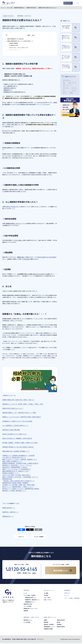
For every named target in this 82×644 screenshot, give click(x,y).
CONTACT (69, 3)
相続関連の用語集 (48, 630)
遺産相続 (59, 625)
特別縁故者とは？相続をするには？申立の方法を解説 (17, 421)
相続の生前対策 (61, 621)
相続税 (64, 89)
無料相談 (61, 571)
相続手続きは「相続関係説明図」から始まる (15, 467)
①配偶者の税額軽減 (14, 44)
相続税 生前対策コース (9, 508)
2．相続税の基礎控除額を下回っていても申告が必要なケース (23, 42)
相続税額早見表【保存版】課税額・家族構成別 (15, 483)
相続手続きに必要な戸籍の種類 (11, 430)
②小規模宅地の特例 (14, 47)
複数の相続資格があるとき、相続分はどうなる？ (16, 471)
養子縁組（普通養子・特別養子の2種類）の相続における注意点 (20, 443)
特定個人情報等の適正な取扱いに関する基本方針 (24, 640)
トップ (25, 594)
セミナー (67, 597)
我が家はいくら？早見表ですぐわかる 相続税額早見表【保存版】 (21, 489)
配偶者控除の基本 (7, 479)
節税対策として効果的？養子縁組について (14, 491)
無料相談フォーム (28, 621)
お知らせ (67, 594)
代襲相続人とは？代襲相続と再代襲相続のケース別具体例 (18, 455)
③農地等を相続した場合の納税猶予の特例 (21, 49)
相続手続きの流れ (28, 605)
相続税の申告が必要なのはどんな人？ (13, 408)
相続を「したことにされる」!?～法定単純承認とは (16, 469)
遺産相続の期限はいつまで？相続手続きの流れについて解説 (19, 413)
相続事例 (26, 612)
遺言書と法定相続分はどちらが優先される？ (15, 434)
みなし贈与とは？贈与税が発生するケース (14, 457)
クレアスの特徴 (27, 607)
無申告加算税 (42, 257)
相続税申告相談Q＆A (67, 87)
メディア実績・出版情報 (72, 599)
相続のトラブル (66, 97)
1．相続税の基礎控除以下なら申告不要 (17, 39)
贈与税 (59, 623)
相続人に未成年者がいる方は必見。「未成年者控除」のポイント (20, 477)
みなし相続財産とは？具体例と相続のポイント (15, 425)
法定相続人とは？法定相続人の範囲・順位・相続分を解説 (18, 485)
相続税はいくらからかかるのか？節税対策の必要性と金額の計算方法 (22, 417)
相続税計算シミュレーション (31, 609)
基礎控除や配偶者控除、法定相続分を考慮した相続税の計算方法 (20, 463)
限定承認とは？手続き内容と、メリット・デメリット (17, 465)
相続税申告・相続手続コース (10, 512)
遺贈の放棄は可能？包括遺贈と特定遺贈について (16, 451)
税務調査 (71, 99)
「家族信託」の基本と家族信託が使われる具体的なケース (18, 481)
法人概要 (46, 594)
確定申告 (65, 99)
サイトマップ (40, 640)
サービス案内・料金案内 (30, 596)
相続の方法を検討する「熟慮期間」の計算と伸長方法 (17, 438)
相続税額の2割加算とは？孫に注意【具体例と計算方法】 (18, 447)
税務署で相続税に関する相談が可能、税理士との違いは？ (18, 400)
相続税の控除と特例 (67, 92)
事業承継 (46, 623)
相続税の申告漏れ (11, 207)
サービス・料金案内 (41, 537)
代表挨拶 (46, 596)
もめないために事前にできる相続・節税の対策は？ (17, 475)
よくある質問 (27, 623)
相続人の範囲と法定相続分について (12, 461)
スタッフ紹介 (47, 599)
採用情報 (67, 591)
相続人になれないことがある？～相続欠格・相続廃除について (20, 459)
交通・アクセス (48, 601)
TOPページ (19, 537)
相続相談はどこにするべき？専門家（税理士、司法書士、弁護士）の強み (23, 404)
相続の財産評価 (61, 628)
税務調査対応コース (8, 516)
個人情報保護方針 (7, 640)
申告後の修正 (74, 94)
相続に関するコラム (50, 618)
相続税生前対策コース (31, 599)
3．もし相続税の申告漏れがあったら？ (17, 52)
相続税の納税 (66, 94)
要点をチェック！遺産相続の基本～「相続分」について (18, 487)
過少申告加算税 (51, 257)
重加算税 (27, 259)
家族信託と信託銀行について (10, 473)
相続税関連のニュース (49, 628)
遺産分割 (74, 97)
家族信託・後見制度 (49, 625)
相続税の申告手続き (8, 16)
